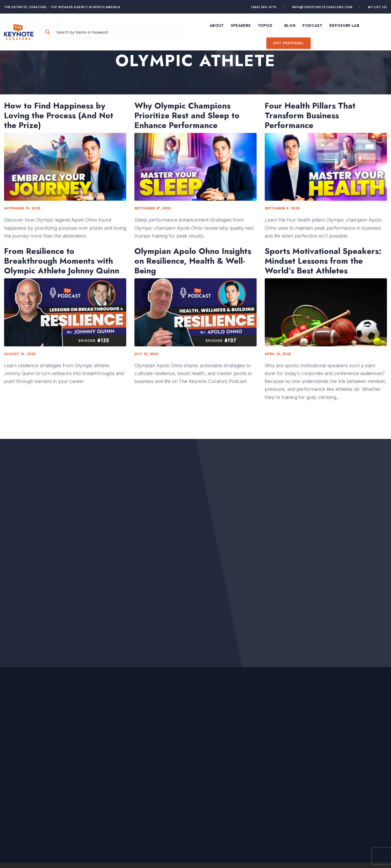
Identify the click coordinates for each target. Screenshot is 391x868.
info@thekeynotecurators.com (322, 7)
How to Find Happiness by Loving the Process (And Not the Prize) (59, 116)
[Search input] (118, 32)
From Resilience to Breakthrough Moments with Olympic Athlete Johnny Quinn (62, 261)
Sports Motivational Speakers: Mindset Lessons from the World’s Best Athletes (323, 261)
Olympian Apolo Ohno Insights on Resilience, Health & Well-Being (193, 261)
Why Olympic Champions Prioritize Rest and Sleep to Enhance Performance (187, 116)
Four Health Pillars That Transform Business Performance (310, 116)
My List (377, 7)
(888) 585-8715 (264, 7)
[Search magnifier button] (50, 32)
